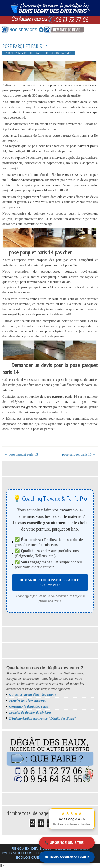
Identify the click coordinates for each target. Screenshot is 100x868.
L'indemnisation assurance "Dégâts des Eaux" (42, 718)
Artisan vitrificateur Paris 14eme (38, 53)
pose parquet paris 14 (25, 46)
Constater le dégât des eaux (28, 706)
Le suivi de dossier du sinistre (30, 713)
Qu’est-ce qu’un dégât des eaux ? (33, 694)
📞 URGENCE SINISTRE (64, 843)
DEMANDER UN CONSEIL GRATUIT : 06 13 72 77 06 (50, 583)
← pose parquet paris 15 (21, 454)
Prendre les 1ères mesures (28, 701)
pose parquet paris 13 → (79, 454)
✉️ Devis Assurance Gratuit (67, 857)
